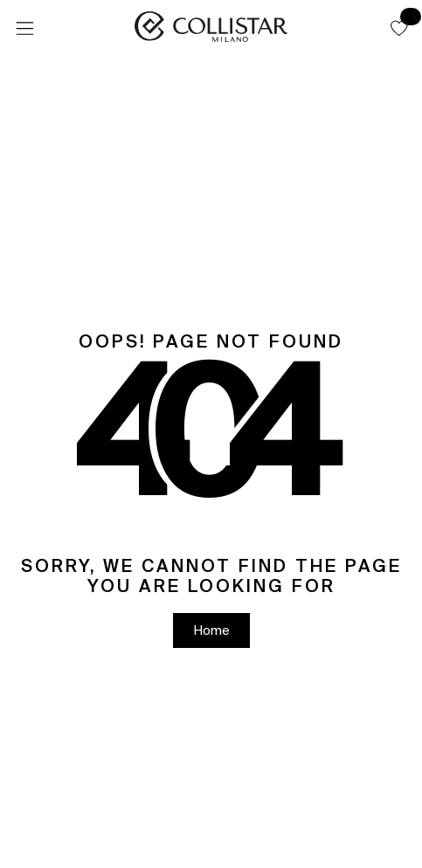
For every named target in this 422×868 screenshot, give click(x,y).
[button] (399, 28)
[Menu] (24, 29)
